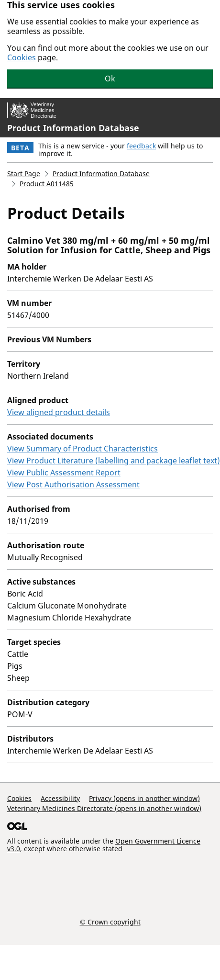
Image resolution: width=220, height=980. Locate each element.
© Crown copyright (110, 922)
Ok (110, 79)
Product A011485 (47, 184)
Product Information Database (73, 128)
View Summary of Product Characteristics (82, 449)
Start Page (24, 174)
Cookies (22, 57)
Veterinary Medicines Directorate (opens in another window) (104, 808)
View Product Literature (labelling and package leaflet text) (114, 461)
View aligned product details (59, 412)
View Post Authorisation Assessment (73, 484)
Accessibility (60, 798)
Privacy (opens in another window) (144, 798)
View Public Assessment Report (64, 473)
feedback (141, 146)
